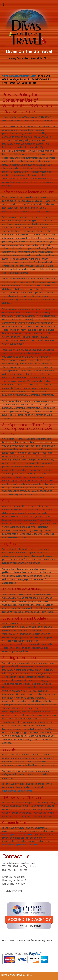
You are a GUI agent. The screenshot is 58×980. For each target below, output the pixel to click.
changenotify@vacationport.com (20, 844)
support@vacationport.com (17, 791)
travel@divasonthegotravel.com (19, 863)
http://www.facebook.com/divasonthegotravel (27, 940)
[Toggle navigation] (3, 5)
